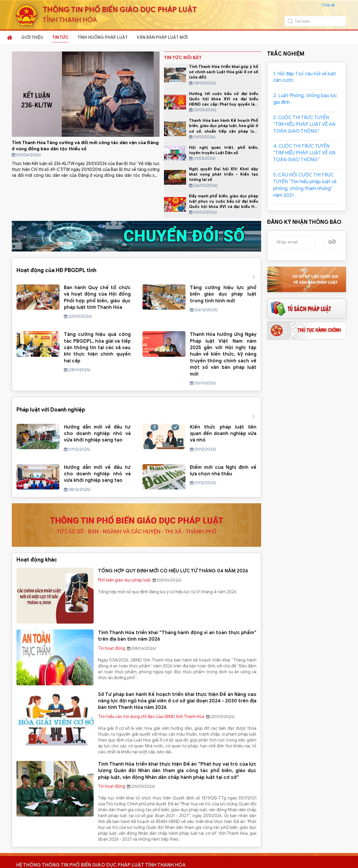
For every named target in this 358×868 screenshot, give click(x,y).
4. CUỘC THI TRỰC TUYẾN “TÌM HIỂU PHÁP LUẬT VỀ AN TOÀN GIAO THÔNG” (304, 153)
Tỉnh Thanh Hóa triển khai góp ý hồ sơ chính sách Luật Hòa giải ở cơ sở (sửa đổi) (224, 72)
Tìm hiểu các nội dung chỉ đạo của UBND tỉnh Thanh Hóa (152, 693)
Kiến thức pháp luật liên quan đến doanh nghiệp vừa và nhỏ (223, 410)
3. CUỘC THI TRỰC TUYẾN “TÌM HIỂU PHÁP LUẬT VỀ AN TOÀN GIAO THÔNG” (304, 124)
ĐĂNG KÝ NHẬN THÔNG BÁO (304, 222)
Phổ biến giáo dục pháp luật (125, 557)
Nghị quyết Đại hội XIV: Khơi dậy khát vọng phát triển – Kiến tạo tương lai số (224, 174)
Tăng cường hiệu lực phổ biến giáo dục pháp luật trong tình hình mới (223, 283)
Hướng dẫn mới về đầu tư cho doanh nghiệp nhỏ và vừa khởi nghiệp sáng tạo (97, 410)
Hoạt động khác (37, 536)
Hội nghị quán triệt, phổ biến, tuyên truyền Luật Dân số (224, 150)
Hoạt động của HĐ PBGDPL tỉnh (56, 264)
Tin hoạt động (112, 625)
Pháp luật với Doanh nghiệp (51, 392)
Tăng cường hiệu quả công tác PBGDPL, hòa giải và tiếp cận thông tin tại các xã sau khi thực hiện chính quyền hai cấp (97, 336)
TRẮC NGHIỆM (286, 54)
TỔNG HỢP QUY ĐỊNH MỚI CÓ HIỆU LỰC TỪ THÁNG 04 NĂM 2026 (173, 548)
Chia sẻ (328, 5)
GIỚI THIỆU (32, 38)
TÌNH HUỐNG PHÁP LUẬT (103, 38)
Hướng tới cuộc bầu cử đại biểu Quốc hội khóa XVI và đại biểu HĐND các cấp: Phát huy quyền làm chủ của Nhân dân (224, 102)
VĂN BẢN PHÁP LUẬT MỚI (162, 38)
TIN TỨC (60, 38)
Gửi (332, 242)
